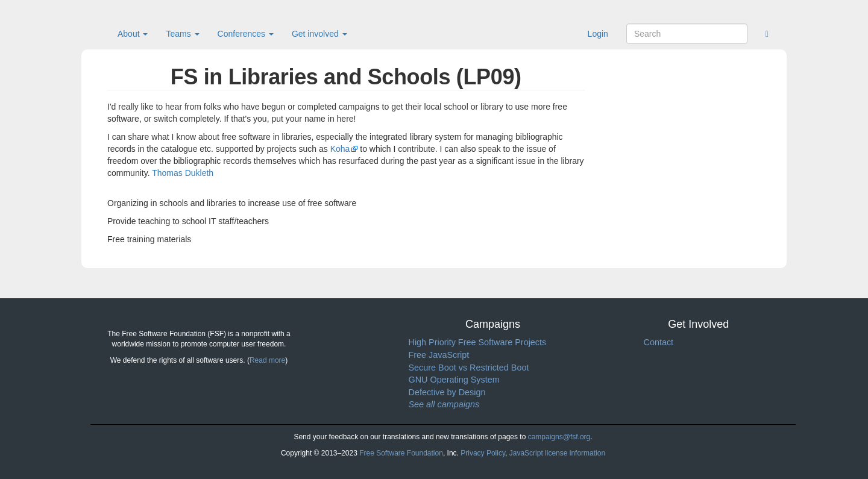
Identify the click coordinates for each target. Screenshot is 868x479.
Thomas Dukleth (183, 173)
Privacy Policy (483, 453)
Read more (267, 360)
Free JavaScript (439, 355)
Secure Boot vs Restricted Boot (469, 368)
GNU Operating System (454, 380)
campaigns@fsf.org (559, 437)
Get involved (319, 34)
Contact (659, 342)
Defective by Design (447, 392)
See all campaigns (444, 404)
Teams (182, 34)
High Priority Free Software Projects (478, 342)
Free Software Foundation (401, 453)
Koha (340, 149)
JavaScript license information (557, 453)
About (133, 34)
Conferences (246, 34)
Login (598, 34)
